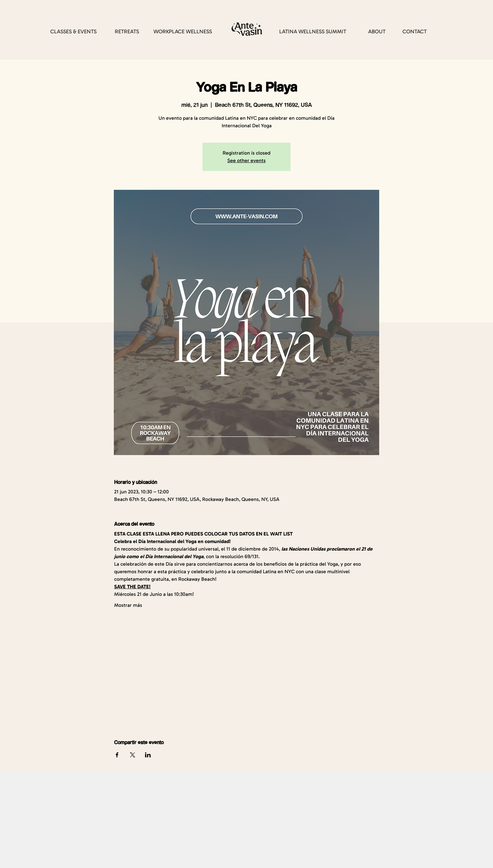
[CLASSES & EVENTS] (73, 31)
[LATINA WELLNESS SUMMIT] (313, 31)
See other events (246, 160)
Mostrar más (128, 605)
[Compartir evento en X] (133, 755)
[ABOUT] (377, 31)
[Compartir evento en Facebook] (117, 755)
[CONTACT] (414, 31)
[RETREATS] (127, 31)
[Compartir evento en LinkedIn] (148, 755)
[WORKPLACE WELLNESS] (183, 31)
